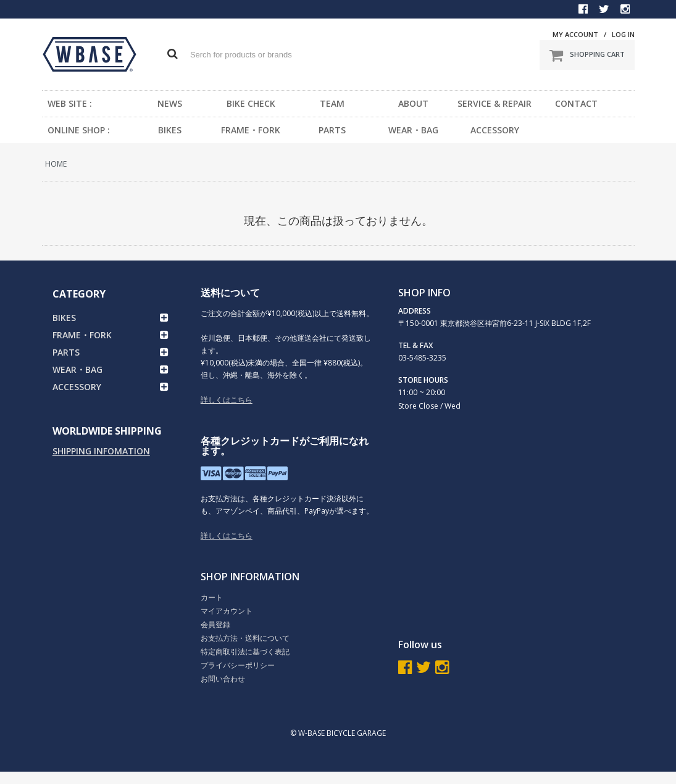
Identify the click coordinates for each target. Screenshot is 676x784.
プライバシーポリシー (238, 665)
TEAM (332, 103)
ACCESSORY (495, 130)
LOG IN (623, 34)
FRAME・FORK (251, 130)
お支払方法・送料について (245, 638)
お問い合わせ (223, 679)
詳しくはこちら (227, 400)
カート (212, 597)
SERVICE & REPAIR (494, 103)
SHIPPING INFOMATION (101, 451)
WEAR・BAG (413, 130)
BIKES (170, 130)
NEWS (170, 103)
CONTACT (576, 103)
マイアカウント (227, 611)
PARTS (332, 130)
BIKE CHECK (251, 103)
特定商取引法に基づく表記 (245, 652)
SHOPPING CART (587, 55)
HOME (56, 164)
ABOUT (413, 103)
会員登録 (215, 624)
